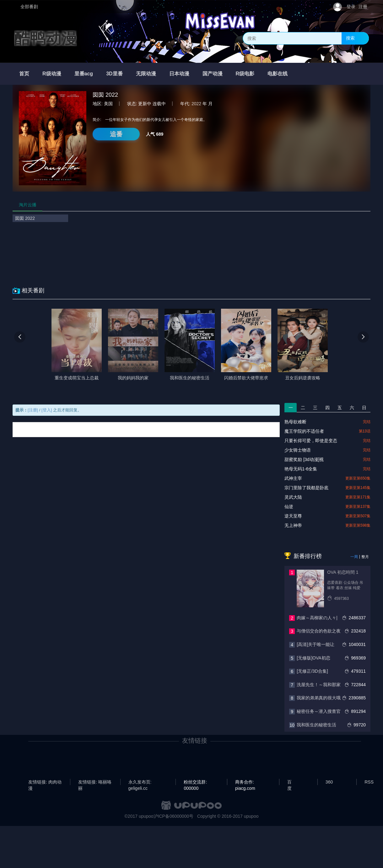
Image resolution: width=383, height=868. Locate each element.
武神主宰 (293, 478)
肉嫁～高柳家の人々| (317, 618)
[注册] (33, 410)
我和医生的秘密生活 (316, 725)
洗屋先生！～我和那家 (319, 685)
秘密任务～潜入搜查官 (319, 711)
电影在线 (278, 74)
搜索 (350, 38)
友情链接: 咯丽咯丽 (95, 782)
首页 (24, 74)
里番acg (84, 74)
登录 (351, 7)
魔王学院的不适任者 (304, 431)
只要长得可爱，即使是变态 (311, 441)
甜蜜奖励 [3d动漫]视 (304, 459)
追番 (116, 134)
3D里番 (114, 74)
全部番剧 (29, 7)
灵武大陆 (293, 497)
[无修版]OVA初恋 (313, 658)
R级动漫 (52, 74)
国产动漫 (213, 74)
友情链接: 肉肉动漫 (45, 782)
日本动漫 (179, 74)
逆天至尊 (293, 516)
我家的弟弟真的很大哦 (319, 698)
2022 (196, 104)
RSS (369, 782)
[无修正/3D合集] (312, 671)
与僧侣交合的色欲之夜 (319, 631)
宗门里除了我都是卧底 (306, 488)
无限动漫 (146, 74)
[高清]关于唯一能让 (316, 644)
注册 (363, 7)
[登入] (47, 410)
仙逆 (289, 507)
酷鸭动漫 (46, 38)
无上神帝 (293, 525)
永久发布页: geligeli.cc (140, 782)
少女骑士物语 (298, 450)
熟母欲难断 (295, 422)
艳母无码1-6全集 (301, 469)
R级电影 (245, 74)
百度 (289, 782)
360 (329, 782)
